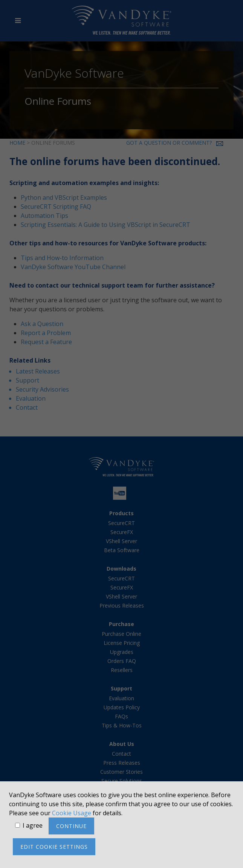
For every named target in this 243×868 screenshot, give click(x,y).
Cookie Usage (72, 813)
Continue (71, 826)
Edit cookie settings (54, 847)
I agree (33, 825)
